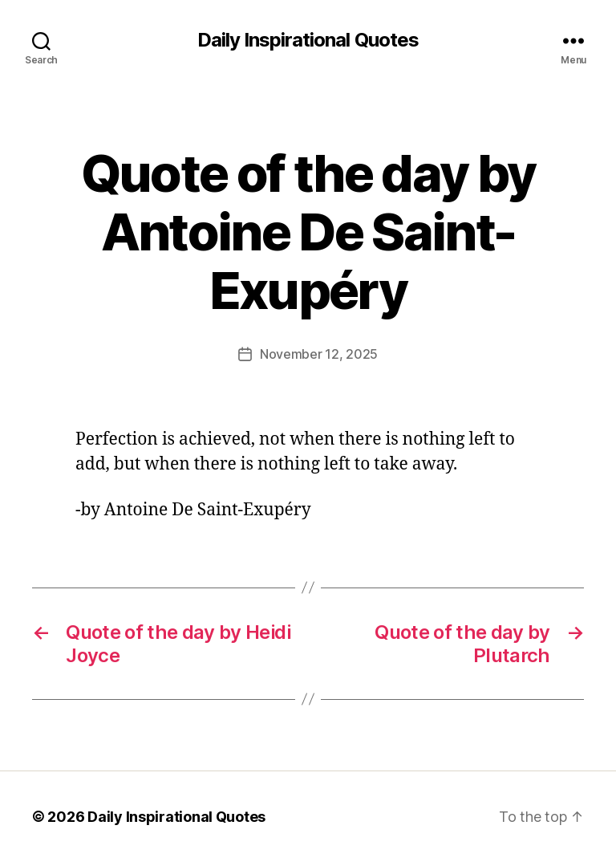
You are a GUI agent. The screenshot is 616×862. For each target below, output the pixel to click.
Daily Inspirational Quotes (308, 40)
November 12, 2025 (319, 354)
